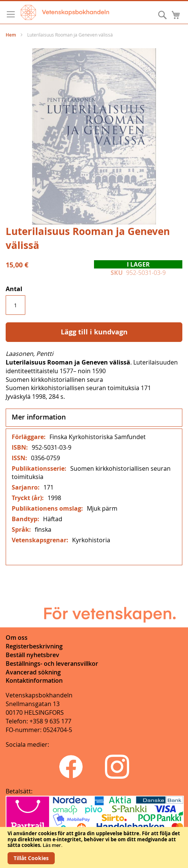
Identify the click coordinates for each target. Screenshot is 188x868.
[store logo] (65, 12)
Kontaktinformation (34, 680)
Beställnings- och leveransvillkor (52, 664)
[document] (94, 847)
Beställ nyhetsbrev (32, 655)
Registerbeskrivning (34, 646)
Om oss (17, 638)
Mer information (39, 417)
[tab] (94, 418)
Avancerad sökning (33, 672)
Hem (11, 35)
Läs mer (52, 845)
